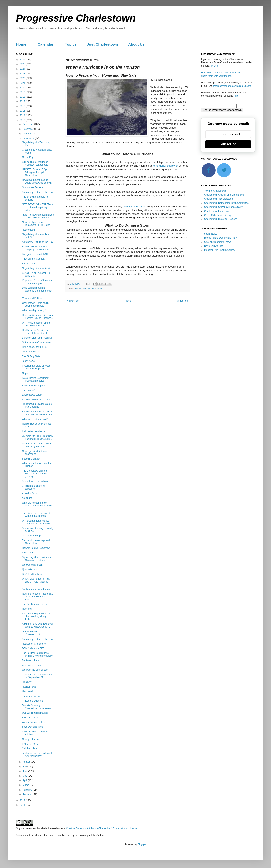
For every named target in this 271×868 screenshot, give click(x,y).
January (27, 794)
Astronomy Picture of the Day (37, 192)
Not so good (28, 230)
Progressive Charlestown (76, 18)
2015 (23, 111)
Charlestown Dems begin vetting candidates (35, 304)
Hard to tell (28, 691)
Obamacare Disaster (33, 187)
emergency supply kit (166, 166)
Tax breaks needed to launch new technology (37, 755)
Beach (78, 289)
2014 (23, 115)
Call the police (29, 748)
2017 (23, 101)
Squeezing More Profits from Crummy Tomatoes (37, 559)
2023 (23, 74)
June (25, 771)
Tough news (28, 361)
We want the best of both (35, 670)
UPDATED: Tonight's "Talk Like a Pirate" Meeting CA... (36, 582)
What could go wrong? (34, 310)
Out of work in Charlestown (36, 342)
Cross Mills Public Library (218, 215)
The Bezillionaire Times (34, 604)
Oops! (25, 373)
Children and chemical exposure (34, 487)
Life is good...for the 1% (34, 347)
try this (214, 66)
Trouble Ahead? (30, 352)
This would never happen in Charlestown (37, 542)
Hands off (27, 609)
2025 (23, 64)
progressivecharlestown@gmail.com (232, 86)
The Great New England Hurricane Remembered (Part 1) (36, 474)
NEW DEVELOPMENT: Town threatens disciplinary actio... (37, 207)
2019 (23, 92)
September (29, 138)
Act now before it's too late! (36, 400)
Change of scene (31, 739)
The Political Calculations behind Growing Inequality (37, 654)
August (27, 762)
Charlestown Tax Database (218, 199)
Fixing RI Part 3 (30, 744)
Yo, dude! (27, 498)
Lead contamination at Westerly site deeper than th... (37, 291)
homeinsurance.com (134, 206)
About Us (136, 44)
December (28, 124)
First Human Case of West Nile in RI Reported (36, 367)
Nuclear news (29, 687)
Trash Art (27, 682)
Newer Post (73, 301)
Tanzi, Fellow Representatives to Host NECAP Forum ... (38, 216)
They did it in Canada (33, 259)
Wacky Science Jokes (33, 722)
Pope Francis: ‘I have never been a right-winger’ (36, 445)
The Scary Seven (31, 390)
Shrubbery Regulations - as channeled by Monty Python (36, 617)
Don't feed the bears (33, 574)
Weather (99, 289)
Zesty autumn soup (32, 665)
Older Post (183, 301)
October (27, 134)
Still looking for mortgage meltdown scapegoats (35, 163)
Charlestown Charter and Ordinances (224, 195)
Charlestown (88, 289)
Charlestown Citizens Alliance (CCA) (224, 207)
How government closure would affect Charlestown (37, 181)
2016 (23, 106)
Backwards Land (31, 660)
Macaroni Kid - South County (219, 250)
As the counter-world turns (36, 589)
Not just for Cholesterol (34, 644)
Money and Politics (32, 298)
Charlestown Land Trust (217, 211)
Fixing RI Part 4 (30, 718)
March (26, 785)
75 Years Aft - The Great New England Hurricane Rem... (37, 437)
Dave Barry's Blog (214, 246)
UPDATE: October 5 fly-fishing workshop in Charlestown (34, 172)
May (25, 776)
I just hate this (29, 569)
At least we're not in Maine (36, 481)
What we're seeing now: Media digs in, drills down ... (37, 506)
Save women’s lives (32, 727)
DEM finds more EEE (33, 648)
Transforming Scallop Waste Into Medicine (37, 405)
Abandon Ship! (30, 493)
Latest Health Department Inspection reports (36, 379)
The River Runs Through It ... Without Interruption (37, 515)
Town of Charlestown (215, 191)
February (28, 790)
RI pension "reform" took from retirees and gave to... (38, 282)
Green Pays (28, 157)
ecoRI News (211, 234)
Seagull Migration (31, 459)
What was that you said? (35, 419)
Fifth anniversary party (34, 386)
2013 (23, 120)
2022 (23, 78)
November (28, 129)
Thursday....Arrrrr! (31, 696)
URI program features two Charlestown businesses (36, 522)
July (25, 767)
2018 (23, 97)
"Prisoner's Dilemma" (33, 701)
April (25, 780)
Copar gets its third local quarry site (35, 453)
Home (21, 44)
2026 (23, 60)
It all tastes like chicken (34, 431)
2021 (23, 83)
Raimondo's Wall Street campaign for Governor (36, 248)
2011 (23, 805)
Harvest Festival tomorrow (36, 548)
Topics (71, 44)
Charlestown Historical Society (220, 219)
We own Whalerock (32, 565)
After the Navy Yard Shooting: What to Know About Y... (38, 625)
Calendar (46, 44)
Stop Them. (28, 553)
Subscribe (228, 144)
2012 (23, 800)
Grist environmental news (218, 242)
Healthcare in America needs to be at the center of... (37, 332)
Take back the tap (31, 536)
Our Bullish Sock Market (35, 713)
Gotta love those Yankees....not (31, 633)
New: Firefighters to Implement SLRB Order (36, 224)
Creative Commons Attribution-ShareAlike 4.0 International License (101, 828)
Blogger (142, 844)
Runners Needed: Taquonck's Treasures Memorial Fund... (38, 597)
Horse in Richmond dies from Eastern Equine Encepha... (38, 317)
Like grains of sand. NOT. (35, 254)
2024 (23, 69)
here (236, 96)
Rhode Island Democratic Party (221, 238)
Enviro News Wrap (32, 395)
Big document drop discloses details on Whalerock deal (37, 413)
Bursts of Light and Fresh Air (37, 338)
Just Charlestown (102, 44)
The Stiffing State (31, 356)
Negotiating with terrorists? (36, 268)
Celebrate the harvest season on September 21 (38, 676)
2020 (23, 88)
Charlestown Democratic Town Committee (226, 203)
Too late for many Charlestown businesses (36, 707)
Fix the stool (28, 264)
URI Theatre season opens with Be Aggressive (36, 324)
